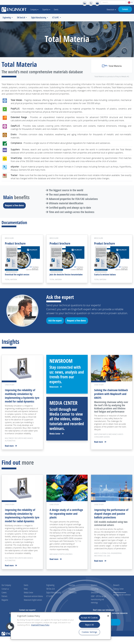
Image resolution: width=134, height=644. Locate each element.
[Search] (113, 2)
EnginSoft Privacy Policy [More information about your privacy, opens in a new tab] (40, 625)
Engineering (50, 593)
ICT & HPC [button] (56, 17)
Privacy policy (100, 641)
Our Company (6, 593)
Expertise (72, 593)
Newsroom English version (33, 607)
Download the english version (17, 275)
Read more (11, 450)
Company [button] (35, 9)
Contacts (125, 9)
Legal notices (90, 641)
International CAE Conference (122, 602)
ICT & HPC (50, 604)
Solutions (94, 593)
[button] (130, 2)
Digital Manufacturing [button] (39, 17)
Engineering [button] (7, 17)
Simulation (95, 600)
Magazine (5, 607)
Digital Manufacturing (54, 600)
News (26, 596)
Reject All (89, 625)
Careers (4, 600)
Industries (72, 596)
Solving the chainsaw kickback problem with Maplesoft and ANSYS (108, 394)
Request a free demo (15, 205)
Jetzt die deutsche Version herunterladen (66, 275)
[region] (61, 626)
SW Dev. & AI (50, 596)
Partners (4, 604)
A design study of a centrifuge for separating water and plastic (65, 517)
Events (58, 9)
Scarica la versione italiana (105, 275)
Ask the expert (56, 322)
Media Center (57, 434)
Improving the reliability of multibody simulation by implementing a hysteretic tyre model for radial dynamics (21, 398)
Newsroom (111, 9)
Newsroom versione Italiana (33, 604)
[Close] (108, 616)
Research (116, 593)
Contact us (5, 596)
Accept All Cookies (89, 618)
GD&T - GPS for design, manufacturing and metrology (99, 607)
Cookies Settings (89, 632)
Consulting (95, 596)
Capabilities (73, 600)
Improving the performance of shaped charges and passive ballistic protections (111, 517)
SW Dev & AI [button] (21, 17)
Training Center (118, 596)
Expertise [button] (48, 9)
